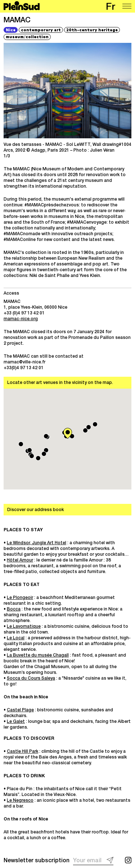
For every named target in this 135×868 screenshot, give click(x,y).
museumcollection (27, 36)
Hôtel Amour (20, 560)
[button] (46, 450)
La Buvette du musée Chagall (38, 656)
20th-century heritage (92, 30)
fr (111, 8)
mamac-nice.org (21, 319)
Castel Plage (20, 710)
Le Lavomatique (24, 627)
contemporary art (41, 30)
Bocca (14, 609)
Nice (11, 30)
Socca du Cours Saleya (31, 679)
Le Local (16, 638)
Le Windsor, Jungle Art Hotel (37, 543)
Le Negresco (20, 801)
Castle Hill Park (22, 752)
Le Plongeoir (20, 598)
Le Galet (16, 722)
